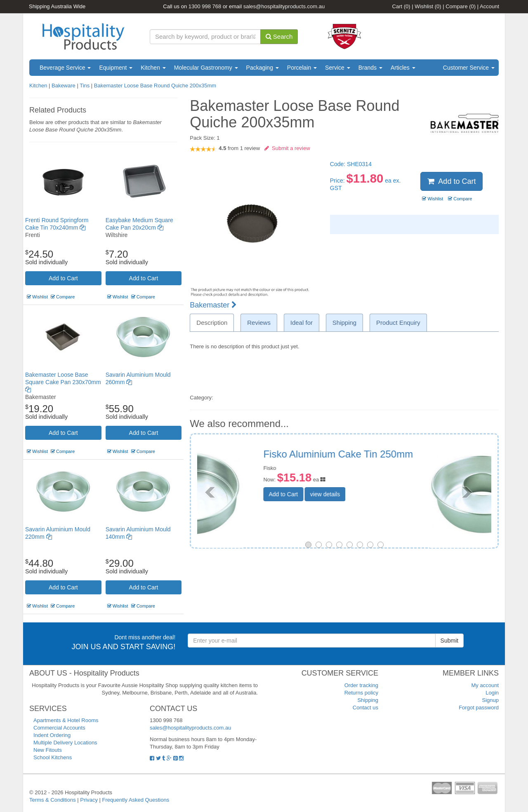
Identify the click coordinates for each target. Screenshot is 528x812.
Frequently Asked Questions (136, 800)
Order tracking (361, 685)
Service (338, 68)
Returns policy (361, 693)
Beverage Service (65, 68)
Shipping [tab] (344, 323)
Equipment (116, 68)
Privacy (89, 800)
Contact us (365, 708)
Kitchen (153, 68)
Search (279, 36)
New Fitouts (48, 750)
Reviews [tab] (259, 323)
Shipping (368, 700)
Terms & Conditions (53, 800)
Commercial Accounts (59, 728)
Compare (461, 6)
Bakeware (64, 86)
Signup (490, 700)
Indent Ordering (52, 735)
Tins (85, 86)
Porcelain (302, 68)
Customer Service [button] (469, 68)
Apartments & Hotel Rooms (66, 720)
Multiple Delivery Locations (65, 743)
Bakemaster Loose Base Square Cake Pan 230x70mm (63, 382)
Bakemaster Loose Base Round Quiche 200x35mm (155, 86)
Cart (401, 6)
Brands (370, 68)
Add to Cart (63, 278)
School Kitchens (53, 757)
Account (489, 6)
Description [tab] (212, 323)
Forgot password (479, 708)
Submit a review (287, 148)
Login (492, 693)
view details (387, 485)
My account (485, 685)
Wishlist (428, 6)
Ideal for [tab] (302, 323)
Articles (403, 68)
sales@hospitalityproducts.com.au (284, 6)
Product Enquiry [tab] (398, 323)
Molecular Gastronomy (206, 68)
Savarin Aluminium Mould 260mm (399, 454)
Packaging (263, 68)
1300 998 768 (205, 6)
